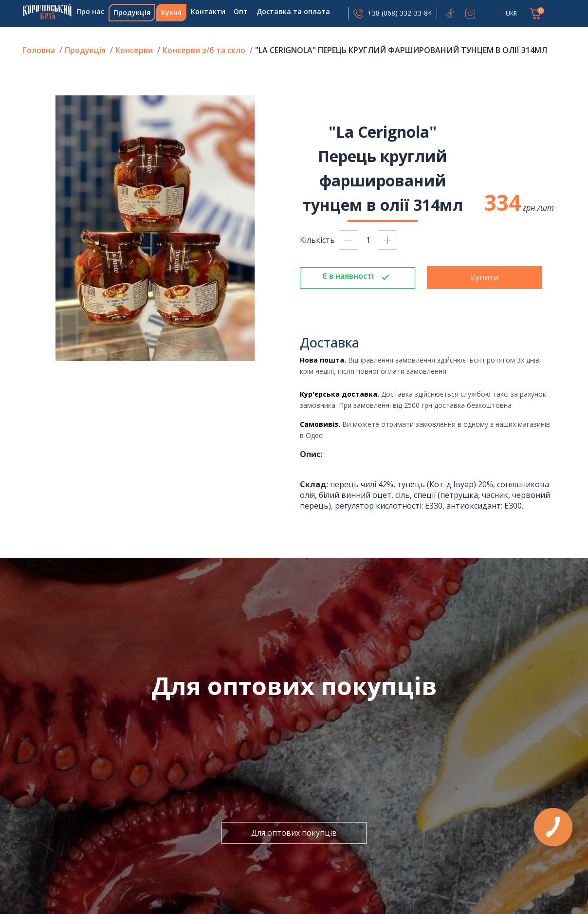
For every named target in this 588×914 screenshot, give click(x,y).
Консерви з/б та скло (204, 50)
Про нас (90, 11)
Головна (47, 12)
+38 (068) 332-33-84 (400, 13)
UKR (511, 13)
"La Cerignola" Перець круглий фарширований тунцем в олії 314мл (401, 50)
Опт (241, 11)
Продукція (132, 12)
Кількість (317, 240)
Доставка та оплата (293, 11)
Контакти (208, 11)
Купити (485, 277)
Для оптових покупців (294, 833)
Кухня (171, 12)
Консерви (134, 50)
